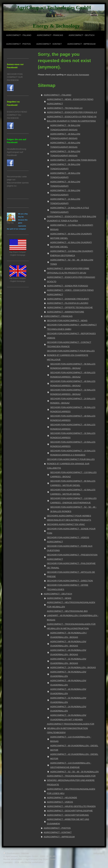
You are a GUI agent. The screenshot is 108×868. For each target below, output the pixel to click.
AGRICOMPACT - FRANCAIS (58, 316)
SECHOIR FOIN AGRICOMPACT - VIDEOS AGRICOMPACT (68, 540)
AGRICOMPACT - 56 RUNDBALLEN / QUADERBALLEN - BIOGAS (68, 635)
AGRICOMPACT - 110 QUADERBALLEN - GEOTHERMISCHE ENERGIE (71, 765)
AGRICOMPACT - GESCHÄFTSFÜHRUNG (68, 815)
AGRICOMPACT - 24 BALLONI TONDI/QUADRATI (65, 201)
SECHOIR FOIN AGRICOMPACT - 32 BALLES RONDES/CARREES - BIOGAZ (73, 392)
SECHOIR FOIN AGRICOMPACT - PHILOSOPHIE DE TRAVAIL (71, 565)
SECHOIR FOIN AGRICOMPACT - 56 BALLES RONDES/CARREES (73, 409)
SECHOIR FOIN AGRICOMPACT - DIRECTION (70, 581)
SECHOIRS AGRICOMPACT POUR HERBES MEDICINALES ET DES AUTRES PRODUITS (69, 518)
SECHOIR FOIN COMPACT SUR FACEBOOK (15, 77)
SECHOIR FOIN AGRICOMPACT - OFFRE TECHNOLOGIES (68, 587)
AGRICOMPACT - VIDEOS (60, 802)
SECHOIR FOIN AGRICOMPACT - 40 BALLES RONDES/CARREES (73, 427)
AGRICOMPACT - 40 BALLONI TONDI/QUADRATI (65, 184)
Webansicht (99, 853)
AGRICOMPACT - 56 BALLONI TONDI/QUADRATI (65, 166)
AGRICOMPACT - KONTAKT (58, 832)
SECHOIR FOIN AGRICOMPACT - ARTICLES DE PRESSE (71, 574)
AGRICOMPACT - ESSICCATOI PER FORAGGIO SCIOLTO (71, 279)
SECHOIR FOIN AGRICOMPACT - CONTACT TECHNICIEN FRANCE (69, 344)
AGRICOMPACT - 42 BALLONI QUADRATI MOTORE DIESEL (71, 244)
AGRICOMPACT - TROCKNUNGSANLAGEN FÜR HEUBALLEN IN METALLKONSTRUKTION (71, 626)
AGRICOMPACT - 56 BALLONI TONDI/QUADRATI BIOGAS (65, 127)
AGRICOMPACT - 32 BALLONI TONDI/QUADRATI (65, 193)
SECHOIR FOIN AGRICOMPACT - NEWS (67, 320)
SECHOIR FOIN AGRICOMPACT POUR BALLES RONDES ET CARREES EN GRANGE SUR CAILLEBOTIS (71, 464)
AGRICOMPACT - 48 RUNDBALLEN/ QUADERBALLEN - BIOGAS (68, 644)
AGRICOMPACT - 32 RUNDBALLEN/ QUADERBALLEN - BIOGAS (68, 661)
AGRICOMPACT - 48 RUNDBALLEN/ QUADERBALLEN (68, 683)
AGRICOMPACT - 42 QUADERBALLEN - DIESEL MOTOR (74, 756)
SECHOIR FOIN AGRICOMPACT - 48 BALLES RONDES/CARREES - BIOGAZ (73, 375)
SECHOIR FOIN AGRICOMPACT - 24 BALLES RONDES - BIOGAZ (73, 401)
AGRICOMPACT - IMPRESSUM (59, 837)
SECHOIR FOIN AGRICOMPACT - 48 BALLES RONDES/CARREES (73, 418)
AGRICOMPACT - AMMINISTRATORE (66, 312)
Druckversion (12, 853)
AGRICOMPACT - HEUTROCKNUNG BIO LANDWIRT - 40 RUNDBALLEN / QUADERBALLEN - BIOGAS (73, 615)
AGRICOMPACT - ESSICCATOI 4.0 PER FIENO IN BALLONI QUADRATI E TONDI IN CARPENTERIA (72, 119)
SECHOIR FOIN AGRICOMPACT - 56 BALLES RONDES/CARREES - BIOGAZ (73, 366)
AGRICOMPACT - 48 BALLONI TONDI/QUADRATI (65, 175)
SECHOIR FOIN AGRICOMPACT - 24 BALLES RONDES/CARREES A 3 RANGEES (73, 453)
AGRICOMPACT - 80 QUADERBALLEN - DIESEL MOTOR (74, 748)
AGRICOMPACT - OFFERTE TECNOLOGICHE (70, 307)
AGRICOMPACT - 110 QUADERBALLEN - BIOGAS (71, 739)
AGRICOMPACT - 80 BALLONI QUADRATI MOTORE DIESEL (71, 236)
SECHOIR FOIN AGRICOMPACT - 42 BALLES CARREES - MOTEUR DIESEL (73, 492)
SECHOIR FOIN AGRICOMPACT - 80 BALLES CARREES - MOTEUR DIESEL (73, 483)
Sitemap (25, 853)
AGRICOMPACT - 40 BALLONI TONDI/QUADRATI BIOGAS (65, 145)
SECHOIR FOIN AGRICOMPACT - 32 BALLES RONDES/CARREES (73, 435)
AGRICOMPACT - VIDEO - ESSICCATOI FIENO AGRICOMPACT (70, 292)
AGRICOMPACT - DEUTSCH (58, 594)
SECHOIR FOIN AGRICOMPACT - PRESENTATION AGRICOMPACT (72, 557)
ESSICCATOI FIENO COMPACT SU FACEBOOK (17, 115)
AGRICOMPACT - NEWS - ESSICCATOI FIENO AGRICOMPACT (70, 101)
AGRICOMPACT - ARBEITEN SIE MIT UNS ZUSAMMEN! (68, 821)
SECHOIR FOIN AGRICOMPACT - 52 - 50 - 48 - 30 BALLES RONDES (73, 509)
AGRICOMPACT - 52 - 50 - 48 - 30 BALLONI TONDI (72, 262)
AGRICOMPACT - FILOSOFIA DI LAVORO (68, 303)
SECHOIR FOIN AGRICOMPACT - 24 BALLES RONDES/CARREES (73, 444)
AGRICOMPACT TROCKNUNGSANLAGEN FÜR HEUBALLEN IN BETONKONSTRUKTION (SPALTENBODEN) (71, 728)
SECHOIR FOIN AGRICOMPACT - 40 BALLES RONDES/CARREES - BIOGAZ (73, 383)
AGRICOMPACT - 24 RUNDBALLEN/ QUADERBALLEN (68, 709)
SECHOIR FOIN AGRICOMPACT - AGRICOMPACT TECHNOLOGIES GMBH (72, 327)
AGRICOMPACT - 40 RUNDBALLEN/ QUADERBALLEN (68, 691)
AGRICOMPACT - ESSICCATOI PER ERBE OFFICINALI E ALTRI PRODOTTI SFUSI (68, 271)
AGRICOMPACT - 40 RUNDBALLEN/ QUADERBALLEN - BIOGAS (68, 652)
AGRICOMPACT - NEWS (59, 598)
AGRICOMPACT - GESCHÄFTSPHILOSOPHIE (70, 811)
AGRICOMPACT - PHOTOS (57, 828)
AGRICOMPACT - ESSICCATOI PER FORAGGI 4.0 (72, 112)
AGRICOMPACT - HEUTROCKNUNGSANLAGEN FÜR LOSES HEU (71, 791)
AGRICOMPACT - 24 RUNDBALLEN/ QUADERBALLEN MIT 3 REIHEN (68, 717)
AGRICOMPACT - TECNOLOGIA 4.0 (65, 108)
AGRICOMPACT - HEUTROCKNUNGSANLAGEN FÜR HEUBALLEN (71, 604)
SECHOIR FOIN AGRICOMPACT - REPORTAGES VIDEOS (71, 336)
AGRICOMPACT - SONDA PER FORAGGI (67, 286)
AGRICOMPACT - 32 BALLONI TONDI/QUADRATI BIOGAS (65, 154)
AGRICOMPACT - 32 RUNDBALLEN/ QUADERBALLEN (68, 700)
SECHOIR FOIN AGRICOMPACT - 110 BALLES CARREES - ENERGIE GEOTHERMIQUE (73, 500)
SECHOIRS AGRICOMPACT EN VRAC (66, 524)
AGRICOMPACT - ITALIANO (58, 95)
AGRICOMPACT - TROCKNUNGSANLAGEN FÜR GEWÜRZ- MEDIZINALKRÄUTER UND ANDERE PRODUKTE (71, 780)
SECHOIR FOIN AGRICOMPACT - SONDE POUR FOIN (71, 531)
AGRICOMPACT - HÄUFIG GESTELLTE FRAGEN (71, 806)
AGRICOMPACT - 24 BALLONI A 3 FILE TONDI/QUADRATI (70, 210)
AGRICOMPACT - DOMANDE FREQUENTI (68, 299)
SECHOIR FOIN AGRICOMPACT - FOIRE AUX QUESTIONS (70, 548)
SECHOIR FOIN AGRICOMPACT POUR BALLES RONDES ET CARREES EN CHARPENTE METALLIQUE (71, 355)
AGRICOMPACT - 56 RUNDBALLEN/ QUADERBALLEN (68, 674)
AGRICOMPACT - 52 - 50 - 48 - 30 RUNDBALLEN (74, 772)
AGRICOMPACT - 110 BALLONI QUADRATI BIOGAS (72, 227)
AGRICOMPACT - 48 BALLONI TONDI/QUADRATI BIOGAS (65, 136)
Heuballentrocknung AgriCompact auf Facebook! (17, 152)
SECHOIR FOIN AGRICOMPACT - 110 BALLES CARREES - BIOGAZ (73, 474)
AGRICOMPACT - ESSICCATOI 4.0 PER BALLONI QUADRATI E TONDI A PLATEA (72, 219)
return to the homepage (78, 75)
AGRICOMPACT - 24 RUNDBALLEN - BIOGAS (73, 667)
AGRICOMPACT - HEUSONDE (62, 798)
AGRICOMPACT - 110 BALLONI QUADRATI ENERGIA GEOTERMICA (72, 253)
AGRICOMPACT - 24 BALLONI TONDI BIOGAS (73, 160)
